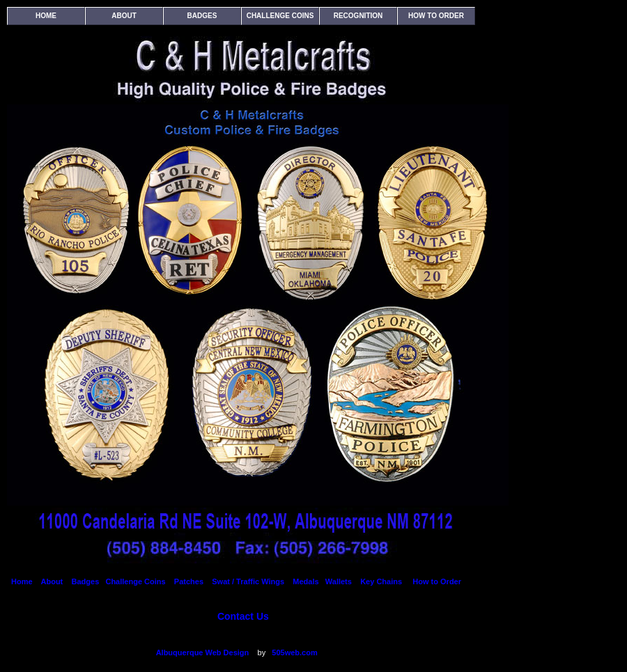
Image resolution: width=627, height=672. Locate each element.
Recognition (358, 16)
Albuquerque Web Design (201, 653)
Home (46, 16)
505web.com (294, 653)
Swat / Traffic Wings (248, 581)
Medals (305, 581)
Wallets (339, 581)
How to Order (436, 16)
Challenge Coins (280, 16)
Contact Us (243, 616)
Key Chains (382, 581)
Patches (188, 581)
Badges (202, 16)
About (124, 16)
